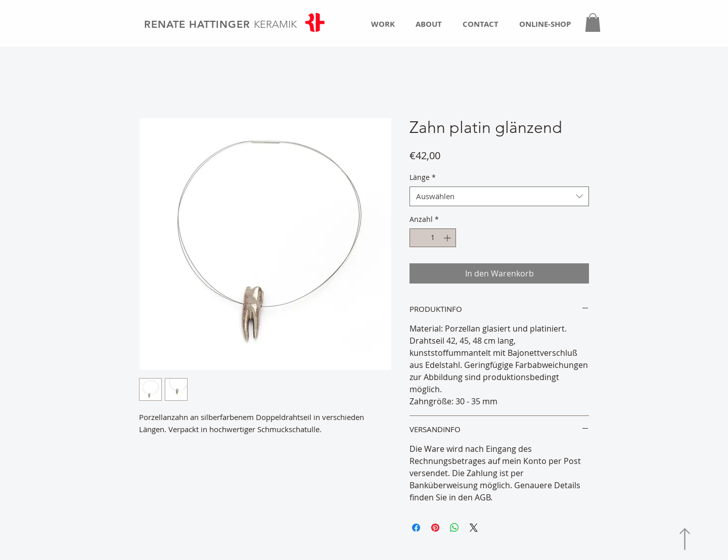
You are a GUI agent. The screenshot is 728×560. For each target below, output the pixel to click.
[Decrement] (417, 238)
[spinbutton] (433, 238)
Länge (423, 177)
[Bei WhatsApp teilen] (454, 528)
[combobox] (499, 196)
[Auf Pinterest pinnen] (435, 528)
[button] (593, 22)
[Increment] (448, 238)
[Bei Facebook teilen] (416, 528)
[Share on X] (474, 528)
